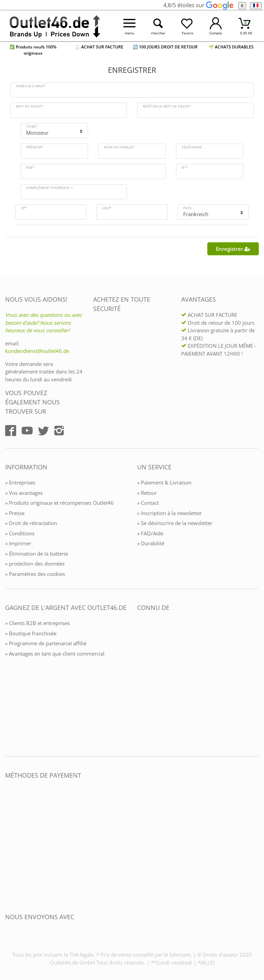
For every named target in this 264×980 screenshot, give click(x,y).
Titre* (32, 126)
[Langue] (256, 6)
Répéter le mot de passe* (167, 106)
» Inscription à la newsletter (169, 513)
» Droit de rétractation (31, 523)
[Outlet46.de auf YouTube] (27, 431)
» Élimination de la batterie (37, 554)
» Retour (147, 493)
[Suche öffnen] (158, 26)
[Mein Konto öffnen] (216, 26)
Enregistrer (233, 249)
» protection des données (35, 564)
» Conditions (20, 533)
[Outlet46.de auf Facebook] (11, 431)
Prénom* (35, 147)
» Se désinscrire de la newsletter (175, 523)
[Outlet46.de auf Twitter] (43, 431)
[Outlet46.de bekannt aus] (142, 682)
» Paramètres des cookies (35, 574)
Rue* (30, 167)
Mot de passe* (29, 106)
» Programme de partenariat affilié (46, 643)
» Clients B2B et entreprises (37, 623)
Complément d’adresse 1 (49, 188)
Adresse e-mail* (31, 86)
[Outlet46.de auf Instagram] (59, 431)
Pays (188, 208)
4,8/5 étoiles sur (198, 5)
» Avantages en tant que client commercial (55, 654)
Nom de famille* (119, 147)
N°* (184, 167)
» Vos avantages (24, 493)
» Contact (148, 503)
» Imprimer (18, 543)
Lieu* (107, 208)
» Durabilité (151, 543)
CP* (24, 208)
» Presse (15, 513)
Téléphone (192, 147)
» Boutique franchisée (31, 633)
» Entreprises (20, 482)
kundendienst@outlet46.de (37, 351)
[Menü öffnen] (130, 26)
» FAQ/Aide (150, 533)
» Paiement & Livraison (164, 482)
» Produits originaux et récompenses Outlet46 (59, 503)
